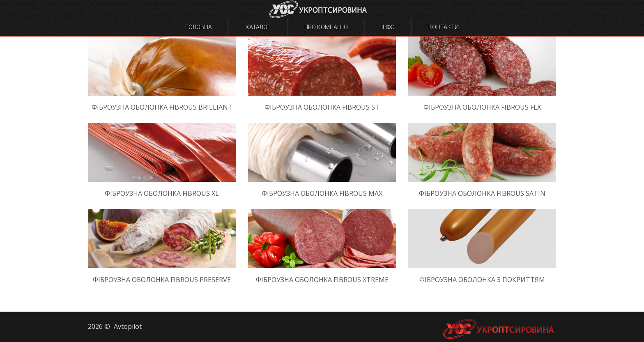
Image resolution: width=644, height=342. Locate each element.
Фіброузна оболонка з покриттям (482, 280)
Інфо (388, 27)
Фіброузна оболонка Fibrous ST (322, 107)
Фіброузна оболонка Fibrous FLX (482, 107)
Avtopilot (128, 326)
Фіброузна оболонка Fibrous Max (322, 193)
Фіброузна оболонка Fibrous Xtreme (322, 280)
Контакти (444, 27)
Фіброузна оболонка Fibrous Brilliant (162, 107)
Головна (199, 27)
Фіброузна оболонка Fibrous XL (162, 193)
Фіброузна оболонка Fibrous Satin (482, 193)
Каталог (258, 27)
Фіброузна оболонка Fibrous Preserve (162, 280)
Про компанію (326, 27)
